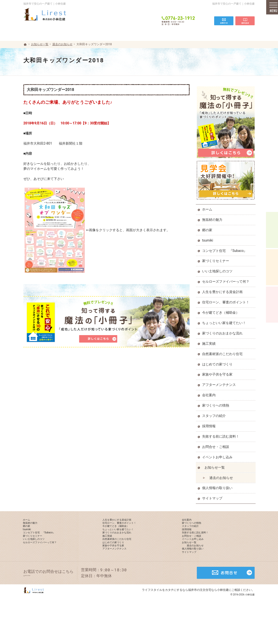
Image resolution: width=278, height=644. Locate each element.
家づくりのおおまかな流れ (223, 331)
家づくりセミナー (217, 259)
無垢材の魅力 (213, 217)
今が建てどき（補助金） (222, 310)
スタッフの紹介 (215, 414)
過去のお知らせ (222, 476)
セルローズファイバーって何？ (227, 280)
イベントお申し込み (218, 455)
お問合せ (224, 17)
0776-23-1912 (179, 17)
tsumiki (209, 238)
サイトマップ (213, 496)
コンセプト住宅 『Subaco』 (226, 249)
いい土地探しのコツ (218, 269)
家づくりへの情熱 (217, 403)
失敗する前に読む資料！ (222, 434)
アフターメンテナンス (220, 383)
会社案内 (210, 393)
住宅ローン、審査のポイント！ (227, 300)
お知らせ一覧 (216, 465)
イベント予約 (272, 230)
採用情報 (210, 424)
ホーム (208, 207)
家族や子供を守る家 (218, 372)
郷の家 (208, 228)
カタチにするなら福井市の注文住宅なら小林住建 (197, 621)
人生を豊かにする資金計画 (223, 290)
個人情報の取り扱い (218, 486)
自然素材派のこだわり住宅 (223, 352)
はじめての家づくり (218, 362)
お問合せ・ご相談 (217, 445)
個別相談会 (272, 267)
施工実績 (210, 341)
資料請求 (245, 17)
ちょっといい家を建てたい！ (225, 321)
